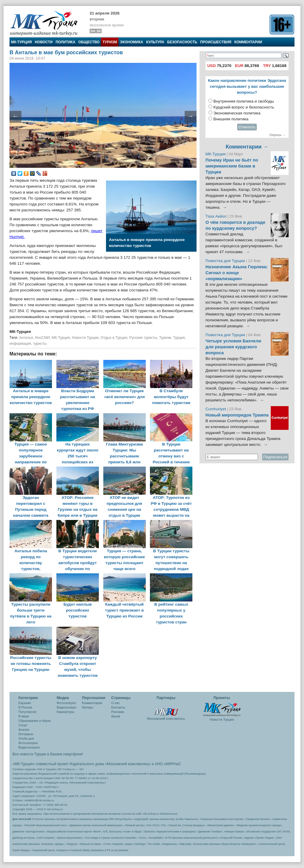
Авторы (87, 707)
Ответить (247, 127)
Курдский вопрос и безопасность (244, 107)
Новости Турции (85, 338)
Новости (44, 42)
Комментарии (248, 42)
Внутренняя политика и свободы (244, 101)
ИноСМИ (42, 338)
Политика (65, 42)
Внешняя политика (231, 119)
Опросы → (278, 135)
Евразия (25, 703)
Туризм (110, 42)
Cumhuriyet (216, 409)
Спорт (23, 725)
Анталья (26, 338)
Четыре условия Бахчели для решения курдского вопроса (233, 347)
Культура (155, 42)
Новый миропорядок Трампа (237, 415)
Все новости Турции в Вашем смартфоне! (48, 754)
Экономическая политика (237, 113)
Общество (89, 42)
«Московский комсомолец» (128, 764)
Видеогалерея (29, 747)
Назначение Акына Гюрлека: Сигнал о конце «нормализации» (237, 273)
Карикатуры (65, 712)
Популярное (27, 712)
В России (25, 707)
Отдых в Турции (114, 338)
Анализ (24, 730)
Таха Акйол (216, 216)
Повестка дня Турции (226, 261)
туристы (40, 344)
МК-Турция (21, 42)
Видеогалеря (66, 707)
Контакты (118, 707)
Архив (116, 716)
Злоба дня (26, 738)
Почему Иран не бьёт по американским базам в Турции (232, 166)
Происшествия (216, 42)
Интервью (26, 734)
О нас (116, 703)
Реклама (118, 712)
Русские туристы (143, 338)
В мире (24, 716)
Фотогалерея (28, 743)
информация (20, 344)
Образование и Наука (35, 721)
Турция (179, 338)
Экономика (132, 42)
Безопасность (182, 42)
